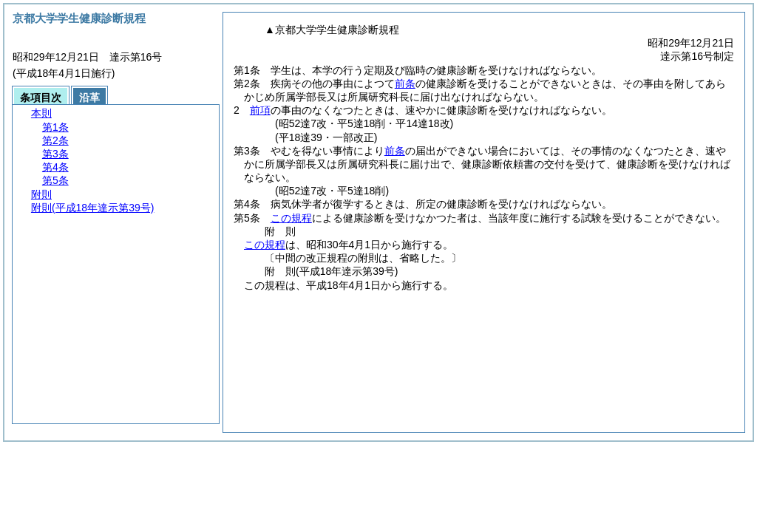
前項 (260, 110)
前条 (405, 83)
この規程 (291, 218)
